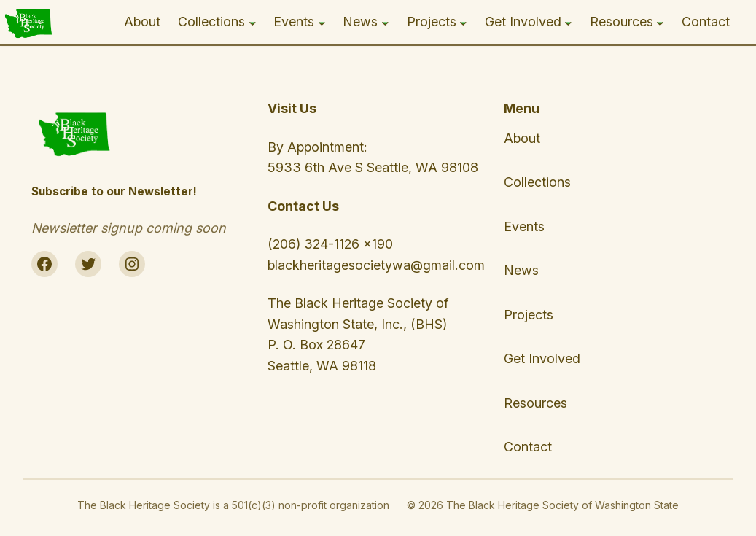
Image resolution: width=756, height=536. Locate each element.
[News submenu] (385, 22)
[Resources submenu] (660, 22)
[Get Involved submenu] (568, 22)
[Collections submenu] (253, 22)
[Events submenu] (322, 22)
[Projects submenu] (463, 22)
